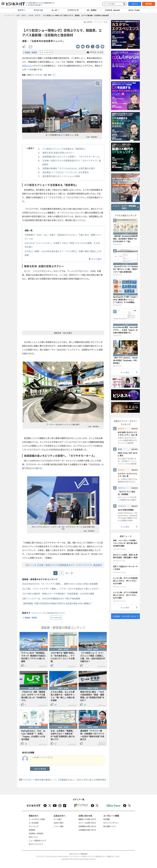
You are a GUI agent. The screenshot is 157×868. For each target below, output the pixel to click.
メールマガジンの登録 (37, 819)
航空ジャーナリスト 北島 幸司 (39, 75)
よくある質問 (34, 823)
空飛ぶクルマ (28, 66)
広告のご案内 (59, 823)
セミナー (21, 10)
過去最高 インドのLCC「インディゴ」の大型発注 (66, 172)
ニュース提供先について (38, 840)
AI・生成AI (92, 10)
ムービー (55, 10)
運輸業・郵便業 (31, 52)
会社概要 (106, 819)
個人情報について (110, 826)
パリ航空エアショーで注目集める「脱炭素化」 (64, 149)
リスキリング (73, 10)
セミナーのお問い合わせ (87, 823)
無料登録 (149, 4)
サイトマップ (34, 826)
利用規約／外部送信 (36, 833)
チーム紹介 (58, 819)
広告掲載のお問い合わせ (87, 830)
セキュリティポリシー (111, 823)
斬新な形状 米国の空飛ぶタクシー (59, 153)
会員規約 (32, 830)
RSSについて (33, 837)
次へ (68, 573)
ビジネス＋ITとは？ (35, 5)
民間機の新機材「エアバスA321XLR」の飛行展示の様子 (69, 168)
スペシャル (38, 10)
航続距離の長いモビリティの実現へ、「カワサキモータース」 (72, 157)
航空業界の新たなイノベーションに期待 (61, 176)
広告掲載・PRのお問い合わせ (124, 616)
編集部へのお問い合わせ (87, 819)
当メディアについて (36, 844)
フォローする (48, 52)
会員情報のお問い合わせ (87, 826)
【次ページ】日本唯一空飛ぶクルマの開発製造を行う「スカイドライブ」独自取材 (63, 565)
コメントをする (40, 769)
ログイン (135, 4)
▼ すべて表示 (95, 259)
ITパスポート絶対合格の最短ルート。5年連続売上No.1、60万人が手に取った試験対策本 (64, 780)
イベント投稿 (59, 826)
